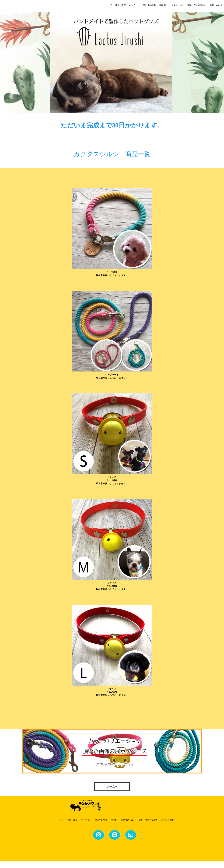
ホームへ (112, 794)
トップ (108, 5)
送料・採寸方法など (197, 5)
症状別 (162, 5)
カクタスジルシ (176, 5)
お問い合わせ (216, 5)
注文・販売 (120, 5)
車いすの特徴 (149, 5)
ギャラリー (134, 5)
